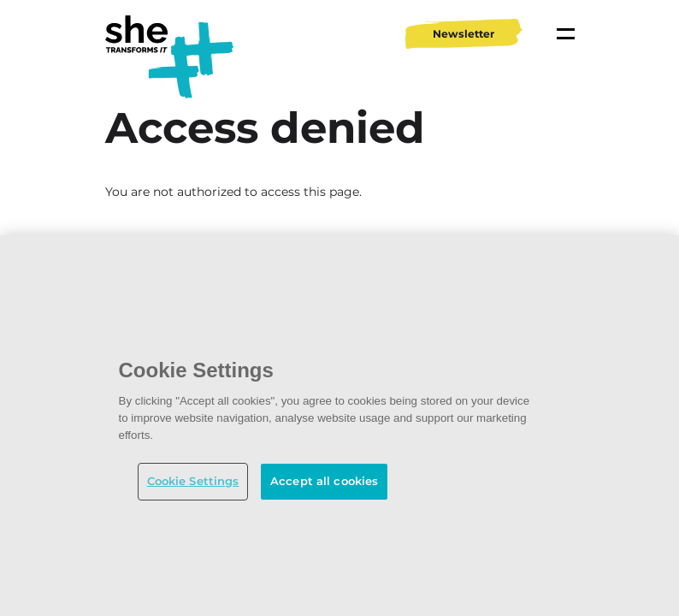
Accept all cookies (324, 481)
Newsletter (463, 34)
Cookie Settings (193, 481)
